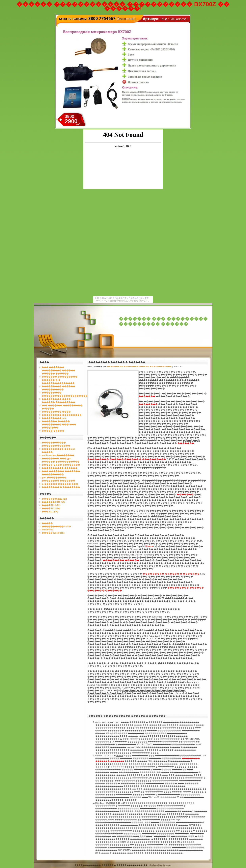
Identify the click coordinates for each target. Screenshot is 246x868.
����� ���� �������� (61, 465)
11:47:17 (117, 722)
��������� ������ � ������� (117, 362)
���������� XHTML (57, 526)
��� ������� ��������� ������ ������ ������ (58, 370)
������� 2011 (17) (54, 499)
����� (47, 523)
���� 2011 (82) (51, 505)
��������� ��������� (62, 415)
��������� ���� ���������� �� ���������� (139, 367)
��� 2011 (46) (50, 512)
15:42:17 (121, 803)
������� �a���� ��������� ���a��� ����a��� (59, 424)
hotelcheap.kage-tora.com (159, 865)
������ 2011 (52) (53, 502)
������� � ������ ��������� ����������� (129, 601)
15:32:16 (120, 756)
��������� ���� (56, 412)
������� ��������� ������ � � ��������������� (59, 380)
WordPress (47, 530)
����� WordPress (53, 533)
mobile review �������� (58, 455)
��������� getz (54, 418)
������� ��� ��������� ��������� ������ (163, 321)
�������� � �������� (61, 487)
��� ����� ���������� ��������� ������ (148, 552)
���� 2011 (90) (51, 508)
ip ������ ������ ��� (60, 484)
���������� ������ (59, 468)
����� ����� (53, 431)
